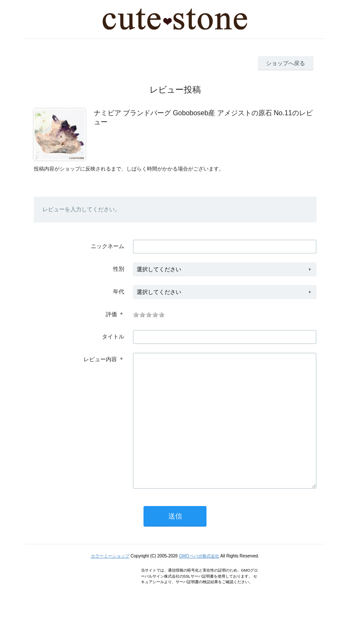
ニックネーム (108, 246)
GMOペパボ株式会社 (199, 582)
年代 (119, 292)
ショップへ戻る (286, 63)
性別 (119, 269)
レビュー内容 (100, 359)
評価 (111, 314)
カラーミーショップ (110, 582)
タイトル (113, 337)
